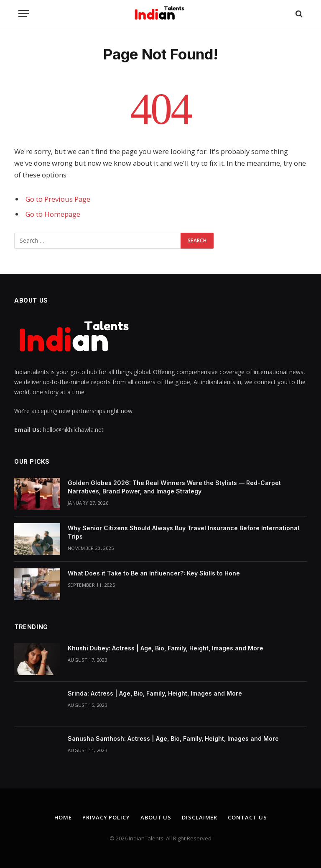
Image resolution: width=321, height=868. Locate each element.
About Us (156, 817)
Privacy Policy (106, 817)
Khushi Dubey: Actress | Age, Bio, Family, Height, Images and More (166, 648)
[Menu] (24, 14)
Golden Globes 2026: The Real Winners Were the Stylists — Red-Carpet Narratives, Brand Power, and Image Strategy (174, 487)
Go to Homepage (53, 214)
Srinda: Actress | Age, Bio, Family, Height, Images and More (155, 693)
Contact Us (247, 817)
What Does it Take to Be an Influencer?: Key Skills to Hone (154, 573)
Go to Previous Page (58, 199)
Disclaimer (200, 817)
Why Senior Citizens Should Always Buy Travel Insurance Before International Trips (183, 532)
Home (63, 817)
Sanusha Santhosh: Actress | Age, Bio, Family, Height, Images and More (173, 738)
